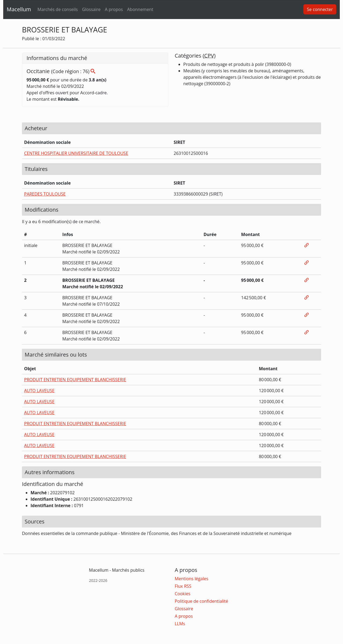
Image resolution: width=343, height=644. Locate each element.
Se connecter (320, 9)
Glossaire (91, 9)
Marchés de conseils (58, 9)
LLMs (180, 624)
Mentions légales (191, 579)
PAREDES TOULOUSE (45, 194)
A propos (114, 9)
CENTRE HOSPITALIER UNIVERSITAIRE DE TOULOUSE (76, 153)
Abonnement (140, 9)
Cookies (182, 594)
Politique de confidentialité (201, 601)
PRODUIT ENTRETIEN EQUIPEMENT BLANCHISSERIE (75, 380)
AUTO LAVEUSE (39, 391)
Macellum (19, 9)
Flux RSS (183, 586)
